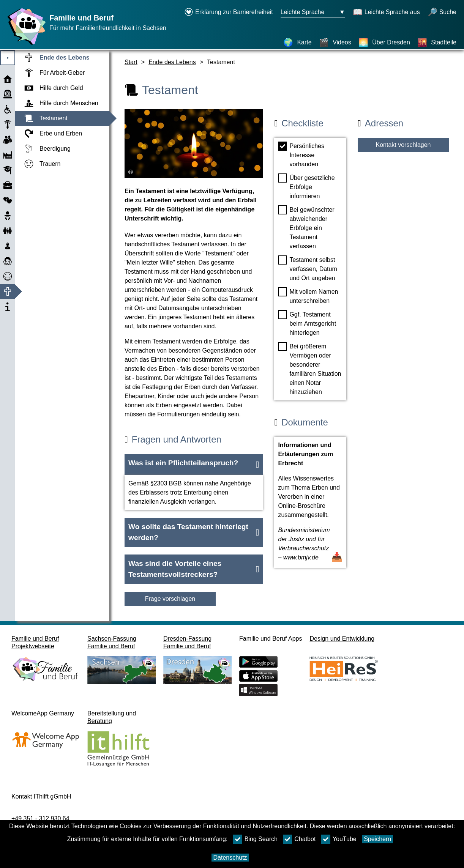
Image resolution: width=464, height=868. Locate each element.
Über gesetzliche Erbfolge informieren (306, 186)
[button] (194, 465)
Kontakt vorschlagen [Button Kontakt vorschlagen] (403, 145)
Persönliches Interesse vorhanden (301, 154)
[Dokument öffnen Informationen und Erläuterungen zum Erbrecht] (310, 502)
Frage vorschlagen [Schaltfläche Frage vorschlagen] (170, 599)
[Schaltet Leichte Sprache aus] (386, 13)
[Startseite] (25, 45)
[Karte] (297, 43)
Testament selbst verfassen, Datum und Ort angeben (307, 268)
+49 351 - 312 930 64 (40, 818)
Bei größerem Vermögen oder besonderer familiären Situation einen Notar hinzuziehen (309, 369)
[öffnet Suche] (442, 13)
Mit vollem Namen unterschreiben (308, 296)
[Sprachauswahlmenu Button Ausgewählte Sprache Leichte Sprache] (313, 13)
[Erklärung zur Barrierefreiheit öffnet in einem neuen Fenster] (229, 13)
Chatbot (299, 839)
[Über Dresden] (384, 43)
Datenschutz (230, 858)
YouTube (339, 839)
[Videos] (335, 43)
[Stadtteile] (437, 43)
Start (131, 62)
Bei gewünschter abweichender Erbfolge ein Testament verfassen (306, 227)
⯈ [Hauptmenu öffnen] (8, 58)
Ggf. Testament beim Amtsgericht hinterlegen (307, 323)
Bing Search (255, 839)
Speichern (377, 839)
